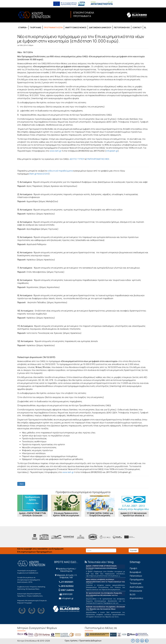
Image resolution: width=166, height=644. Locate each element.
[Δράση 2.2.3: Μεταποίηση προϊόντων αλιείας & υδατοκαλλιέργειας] (134, 503)
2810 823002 (67, 586)
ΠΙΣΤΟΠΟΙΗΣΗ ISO (122, 28)
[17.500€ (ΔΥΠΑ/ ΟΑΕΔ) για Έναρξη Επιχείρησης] (100, 503)
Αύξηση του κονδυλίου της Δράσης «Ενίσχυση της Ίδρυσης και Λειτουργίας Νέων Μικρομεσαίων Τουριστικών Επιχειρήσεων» (105, 609)
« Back (21, 484)
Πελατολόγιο (136, 576)
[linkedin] (142, 640)
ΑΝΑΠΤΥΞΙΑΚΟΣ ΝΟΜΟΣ (76, 28)
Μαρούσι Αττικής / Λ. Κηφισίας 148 (66, 576)
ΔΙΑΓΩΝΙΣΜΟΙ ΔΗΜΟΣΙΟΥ (100, 28)
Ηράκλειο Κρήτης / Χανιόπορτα (66, 570)
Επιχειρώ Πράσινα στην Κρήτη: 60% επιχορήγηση (66, 514)
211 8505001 (67, 582)
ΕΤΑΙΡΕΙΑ (23, 28)
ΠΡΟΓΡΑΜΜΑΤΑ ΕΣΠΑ (53, 28)
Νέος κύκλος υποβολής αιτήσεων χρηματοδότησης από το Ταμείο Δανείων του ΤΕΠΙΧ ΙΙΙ (105, 582)
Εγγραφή (134, 550)
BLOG (133, 594)
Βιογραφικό (135, 572)
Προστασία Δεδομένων (90, 641)
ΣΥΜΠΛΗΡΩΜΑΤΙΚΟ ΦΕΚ (98, 159)
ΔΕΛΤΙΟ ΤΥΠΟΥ (77, 159)
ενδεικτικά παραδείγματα (60, 171)
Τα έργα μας (136, 583)
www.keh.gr (56, 151)
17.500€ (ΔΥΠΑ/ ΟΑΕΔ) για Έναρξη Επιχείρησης (100, 514)
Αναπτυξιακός (137, 587)
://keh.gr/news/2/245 (39, 174)
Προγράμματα (137, 579)
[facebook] (133, 640)
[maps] (137, 640)
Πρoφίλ (133, 568)
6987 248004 (67, 590)
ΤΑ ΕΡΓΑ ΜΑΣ (36, 28)
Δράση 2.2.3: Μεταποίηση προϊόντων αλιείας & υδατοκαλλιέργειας (134, 515)
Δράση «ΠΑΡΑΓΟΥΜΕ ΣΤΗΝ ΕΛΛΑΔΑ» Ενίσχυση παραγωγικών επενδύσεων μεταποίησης (32, 517)
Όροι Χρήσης (71, 641)
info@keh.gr (112, 151)
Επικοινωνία (136, 591)
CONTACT (137, 28)
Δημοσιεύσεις (136, 598)
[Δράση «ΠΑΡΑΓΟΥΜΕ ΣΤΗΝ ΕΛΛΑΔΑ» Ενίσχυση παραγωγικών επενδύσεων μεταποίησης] (32, 503)
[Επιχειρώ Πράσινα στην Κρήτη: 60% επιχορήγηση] (66, 503)
